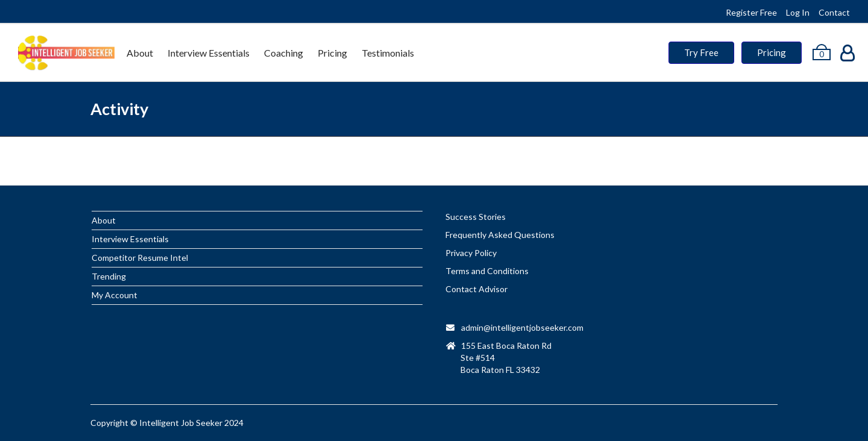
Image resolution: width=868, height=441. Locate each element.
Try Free (701, 52)
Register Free (751, 12)
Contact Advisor (476, 289)
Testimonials (388, 53)
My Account (115, 295)
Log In (798, 12)
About (140, 53)
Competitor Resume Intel (140, 258)
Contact (834, 12)
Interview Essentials (209, 53)
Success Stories (476, 217)
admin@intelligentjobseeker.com (522, 327)
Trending (109, 276)
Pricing (332, 53)
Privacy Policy (471, 253)
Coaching (284, 53)
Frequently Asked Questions (500, 235)
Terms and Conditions (487, 271)
